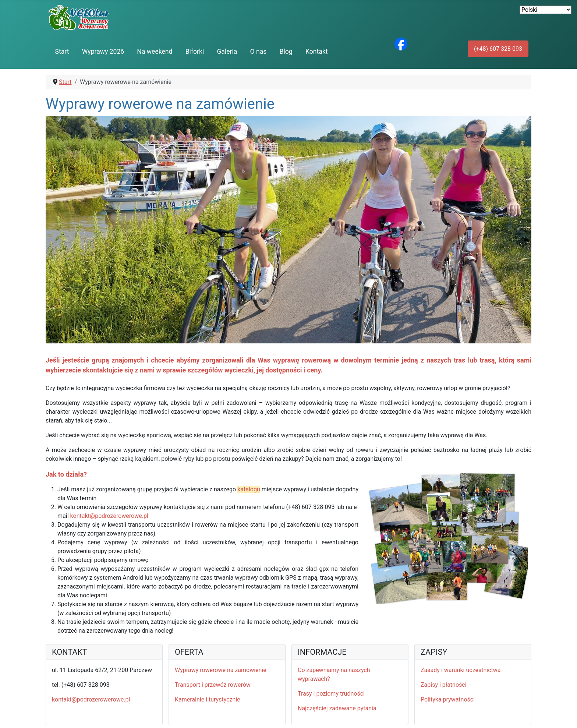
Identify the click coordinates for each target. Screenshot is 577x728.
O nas (259, 52)
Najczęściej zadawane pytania (337, 708)
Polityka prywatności (448, 699)
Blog (286, 52)
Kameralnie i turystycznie (208, 699)
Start (62, 52)
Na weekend (155, 52)
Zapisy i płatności (444, 685)
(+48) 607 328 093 (498, 49)
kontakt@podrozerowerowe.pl (109, 516)
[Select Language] (546, 10)
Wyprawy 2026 (103, 52)
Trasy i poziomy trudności (331, 694)
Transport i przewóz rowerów (213, 685)
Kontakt (317, 52)
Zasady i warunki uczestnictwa (461, 670)
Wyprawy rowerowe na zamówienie (221, 670)
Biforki (195, 52)
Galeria (227, 52)
